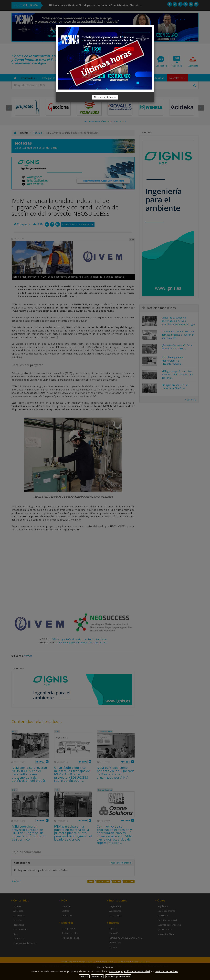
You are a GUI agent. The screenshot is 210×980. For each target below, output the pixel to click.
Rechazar (97, 976)
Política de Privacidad (137, 971)
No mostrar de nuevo (105, 97)
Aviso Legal (116, 971)
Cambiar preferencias (118, 976)
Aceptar (84, 976)
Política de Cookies (167, 971)
